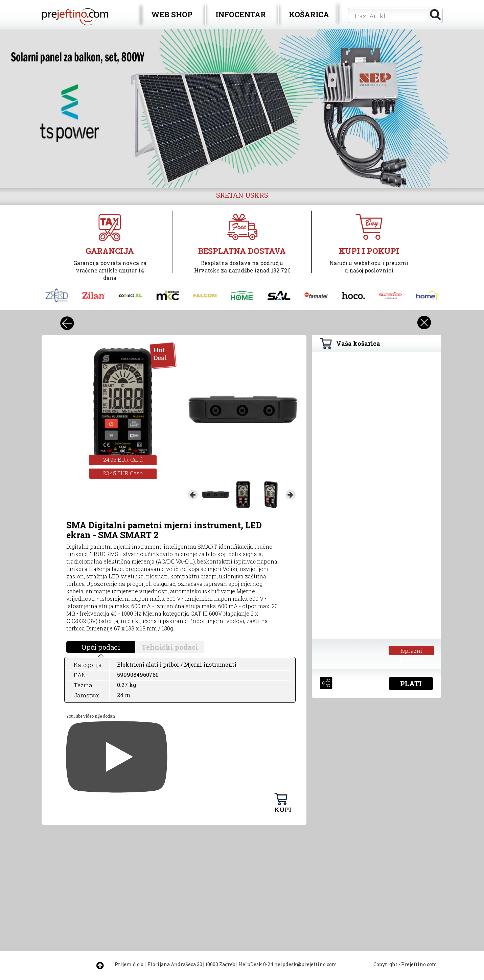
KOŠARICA (309, 14)
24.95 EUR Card (123, 460)
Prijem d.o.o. (130, 964)
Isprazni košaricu (411, 651)
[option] (242, 109)
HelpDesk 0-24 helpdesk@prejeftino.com (288, 964)
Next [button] (291, 495)
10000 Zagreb (220, 964)
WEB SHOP (172, 14)
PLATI (411, 684)
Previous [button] (193, 495)
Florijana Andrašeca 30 (175, 964)
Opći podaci (101, 647)
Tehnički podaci (170, 647)
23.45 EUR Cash (123, 473)
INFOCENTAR (241, 14)
